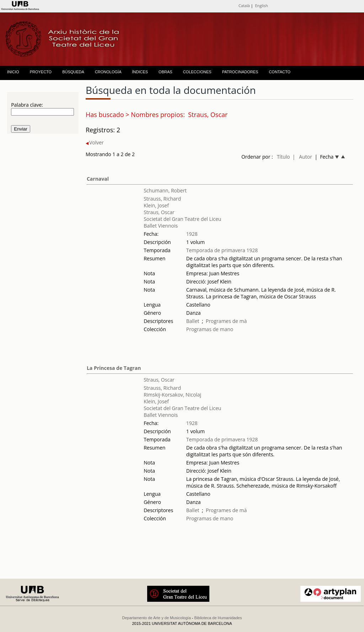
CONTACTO (280, 72)
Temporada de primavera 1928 (222, 250)
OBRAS (165, 72)
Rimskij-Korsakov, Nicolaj (172, 395)
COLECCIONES (197, 72)
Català (244, 6)
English (261, 6)
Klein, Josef (156, 205)
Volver (95, 142)
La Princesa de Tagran (114, 368)
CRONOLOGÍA (108, 72)
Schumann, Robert (165, 190)
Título (283, 157)
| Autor (302, 157)
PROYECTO (41, 72)
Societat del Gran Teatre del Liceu (182, 219)
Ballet (193, 321)
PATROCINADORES (240, 72)
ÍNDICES (140, 72)
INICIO (13, 72)
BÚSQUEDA (73, 72)
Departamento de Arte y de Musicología (157, 618)
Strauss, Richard (162, 199)
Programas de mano (210, 329)
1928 (192, 234)
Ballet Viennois (161, 226)
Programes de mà (226, 321)
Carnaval (98, 179)
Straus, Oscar (159, 212)
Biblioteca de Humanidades (218, 618)
